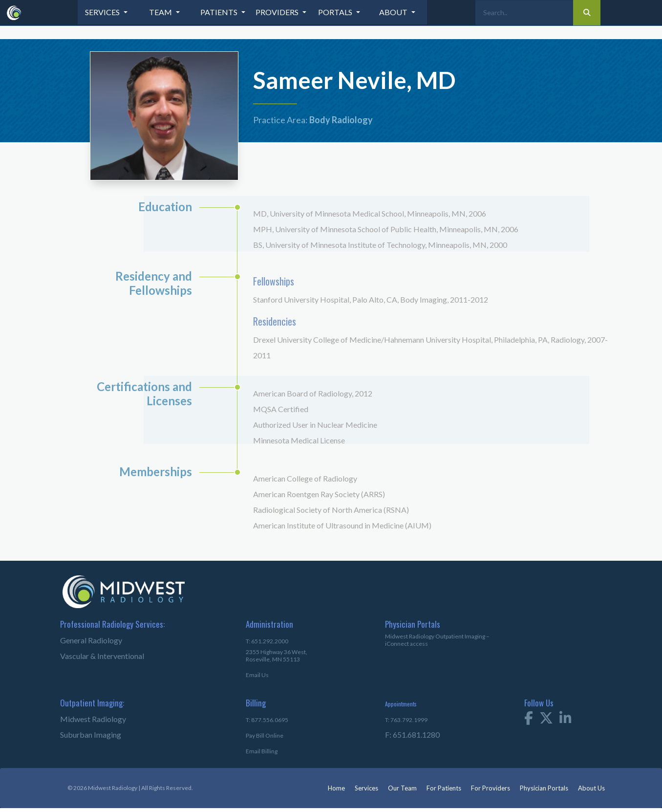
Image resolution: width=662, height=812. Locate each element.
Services (366, 788)
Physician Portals (544, 788)
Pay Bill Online (265, 735)
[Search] (524, 12)
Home (336, 788)
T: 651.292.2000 (267, 641)
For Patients (444, 788)
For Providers (491, 788)
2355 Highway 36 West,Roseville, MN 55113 (277, 656)
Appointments (401, 704)
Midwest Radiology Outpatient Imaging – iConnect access (437, 640)
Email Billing (262, 751)
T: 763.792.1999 (406, 720)
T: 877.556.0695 (267, 720)
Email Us (257, 675)
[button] (107, 12)
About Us (591, 788)
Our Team (402, 788)
